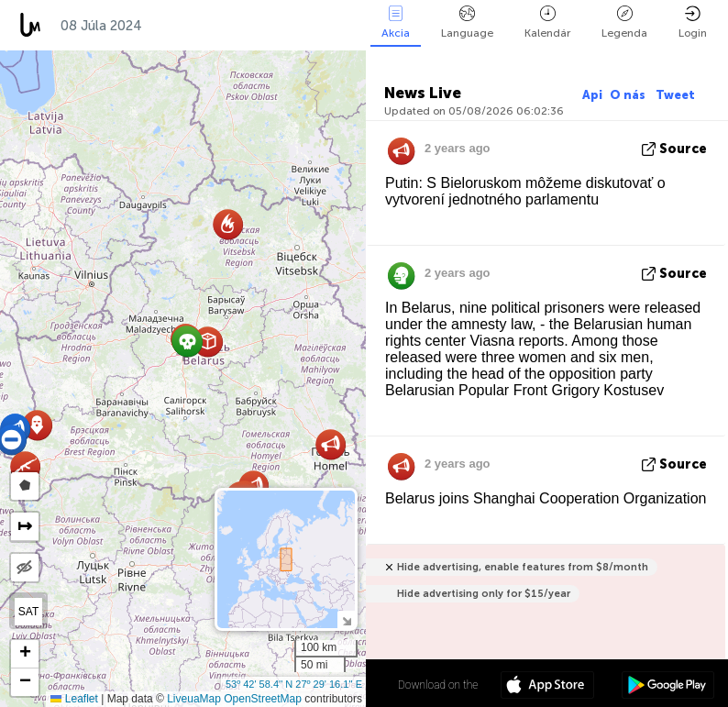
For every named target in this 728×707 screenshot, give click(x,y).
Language (467, 22)
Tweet (675, 95)
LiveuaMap (194, 699)
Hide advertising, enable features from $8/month (523, 567)
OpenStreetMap (263, 699)
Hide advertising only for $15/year (484, 594)
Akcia (396, 22)
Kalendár (547, 22)
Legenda (624, 22)
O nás (629, 95)
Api (592, 95)
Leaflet (74, 699)
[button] (331, 444)
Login (693, 22)
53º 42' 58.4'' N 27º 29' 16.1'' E (294, 684)
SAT (28, 612)
